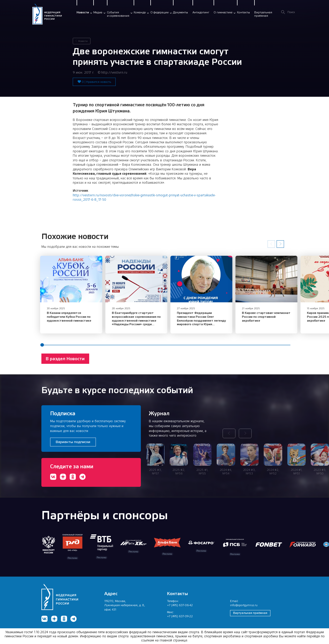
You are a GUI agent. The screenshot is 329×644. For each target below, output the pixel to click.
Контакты (243, 12)
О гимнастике (223, 12)
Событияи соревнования (118, 14)
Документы (180, 12)
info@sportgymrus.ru (244, 604)
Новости (83, 12)
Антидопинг (201, 12)
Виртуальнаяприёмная (263, 14)
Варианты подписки (73, 441)
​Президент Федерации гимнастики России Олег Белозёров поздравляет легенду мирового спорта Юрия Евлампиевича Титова (197, 319)
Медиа (98, 12)
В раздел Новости (65, 357)
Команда (140, 12)
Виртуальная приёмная (250, 612)
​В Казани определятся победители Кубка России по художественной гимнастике (69, 315)
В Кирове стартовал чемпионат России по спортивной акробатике (255, 315)
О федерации (159, 12)
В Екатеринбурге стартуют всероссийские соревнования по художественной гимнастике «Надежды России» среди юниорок (132, 319)
